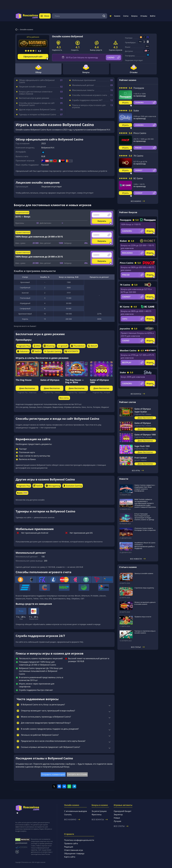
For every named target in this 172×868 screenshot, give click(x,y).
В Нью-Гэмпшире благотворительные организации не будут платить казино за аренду (144, 517)
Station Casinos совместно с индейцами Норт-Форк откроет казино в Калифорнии (145, 488)
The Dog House (24, 380)
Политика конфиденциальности (79, 840)
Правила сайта (71, 843)
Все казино (138, 201)
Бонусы (134, 16)
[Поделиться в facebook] (59, 786)
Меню (45, 16)
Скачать (68, 815)
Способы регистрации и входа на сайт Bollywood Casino (37, 104)
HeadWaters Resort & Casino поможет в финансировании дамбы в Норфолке (145, 546)
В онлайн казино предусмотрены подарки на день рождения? (50, 729)
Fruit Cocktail (141, 458)
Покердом (139, 88)
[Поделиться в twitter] (54, 786)
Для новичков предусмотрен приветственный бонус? (46, 723)
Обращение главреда (74, 853)
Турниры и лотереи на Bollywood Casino (38, 114)
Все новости (138, 559)
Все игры (138, 471)
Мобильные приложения (84, 80)
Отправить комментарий (53, 774)
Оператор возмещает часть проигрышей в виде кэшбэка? (48, 711)
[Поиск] (104, 16)
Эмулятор (118, 815)
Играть (125, 103)
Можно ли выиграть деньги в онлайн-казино (145, 603)
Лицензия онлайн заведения (32, 87)
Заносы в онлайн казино (144, 573)
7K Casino (138, 156)
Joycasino (125, 329)
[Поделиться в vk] (64, 786)
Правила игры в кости (143, 617)
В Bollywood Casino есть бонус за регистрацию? (43, 705)
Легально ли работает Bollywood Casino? (40, 735)
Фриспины (97, 815)
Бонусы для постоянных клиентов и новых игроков (36, 93)
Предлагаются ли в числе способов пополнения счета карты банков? (53, 741)
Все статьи (138, 647)
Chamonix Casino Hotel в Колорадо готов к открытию (145, 529)
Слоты (126, 16)
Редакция (69, 847)
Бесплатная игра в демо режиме (34, 98)
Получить (102, 221)
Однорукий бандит (122, 811)
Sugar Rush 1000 (142, 446)
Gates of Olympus (50, 380)
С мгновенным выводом (75, 811)
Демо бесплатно (27, 388)
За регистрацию (99, 811)
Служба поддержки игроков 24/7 (87, 100)
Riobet (123, 241)
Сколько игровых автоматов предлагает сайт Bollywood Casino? (50, 747)
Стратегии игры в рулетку (144, 588)
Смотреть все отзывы (77, 774)
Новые (117, 818)
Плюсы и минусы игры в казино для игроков (89, 106)
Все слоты (64, 398)
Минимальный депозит (83, 85)
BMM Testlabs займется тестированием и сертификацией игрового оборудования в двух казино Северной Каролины (145, 503)
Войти (153, 16)
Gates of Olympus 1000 (99, 381)
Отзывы (144, 16)
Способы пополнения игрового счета (90, 95)
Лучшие (117, 821)
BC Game (138, 178)
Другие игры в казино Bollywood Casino (37, 109)
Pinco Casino (140, 133)
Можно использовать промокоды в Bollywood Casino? (46, 717)
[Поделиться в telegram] (74, 786)
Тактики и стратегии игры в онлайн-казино (145, 632)
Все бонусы (138, 394)
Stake (136, 111)
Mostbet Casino (128, 350)
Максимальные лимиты (83, 90)
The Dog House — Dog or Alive (75, 381)
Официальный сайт (33, 57)
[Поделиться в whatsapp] (69, 786)
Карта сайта (70, 857)
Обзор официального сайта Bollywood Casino (37, 81)
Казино (117, 16)
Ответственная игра (74, 850)
